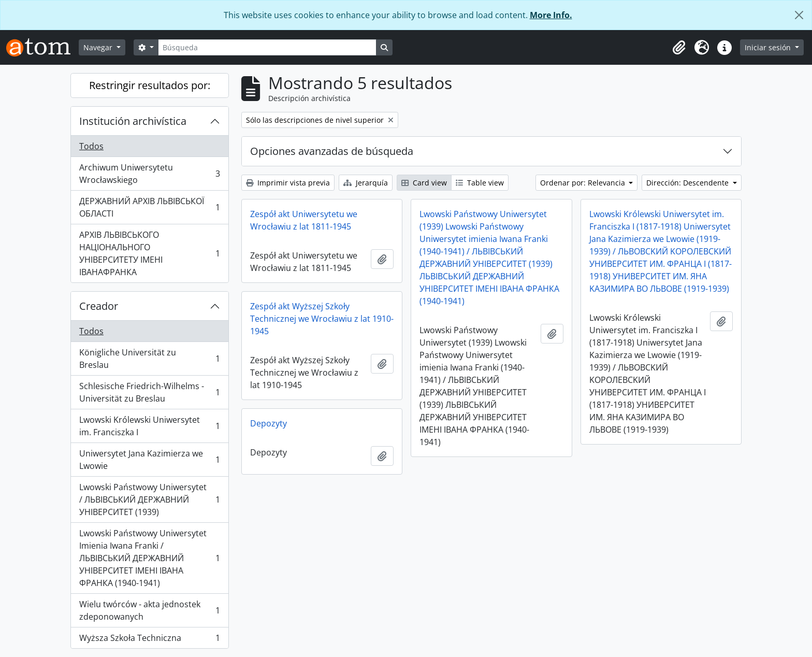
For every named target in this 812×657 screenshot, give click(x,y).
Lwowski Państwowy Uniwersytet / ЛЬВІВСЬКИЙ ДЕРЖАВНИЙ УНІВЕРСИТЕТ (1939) (149, 499)
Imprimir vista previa (288, 183)
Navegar (99, 47)
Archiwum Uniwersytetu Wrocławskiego (149, 174)
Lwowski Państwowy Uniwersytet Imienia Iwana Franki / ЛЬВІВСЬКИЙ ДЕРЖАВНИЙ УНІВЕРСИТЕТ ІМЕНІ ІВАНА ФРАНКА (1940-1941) (149, 558)
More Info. (551, 15)
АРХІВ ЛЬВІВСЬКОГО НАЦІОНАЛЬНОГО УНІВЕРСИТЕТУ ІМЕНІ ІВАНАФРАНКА (149, 253)
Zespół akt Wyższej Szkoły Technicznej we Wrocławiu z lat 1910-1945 (322, 319)
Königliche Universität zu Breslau (149, 359)
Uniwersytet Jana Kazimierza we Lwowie (149, 460)
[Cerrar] (799, 15)
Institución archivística (133, 121)
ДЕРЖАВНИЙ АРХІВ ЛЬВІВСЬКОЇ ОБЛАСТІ (149, 207)
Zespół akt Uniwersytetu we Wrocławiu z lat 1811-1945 (304, 220)
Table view (480, 183)
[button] (679, 48)
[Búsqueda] (267, 47)
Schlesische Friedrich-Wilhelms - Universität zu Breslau (149, 392)
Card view (424, 183)
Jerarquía (366, 183)
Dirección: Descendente (688, 183)
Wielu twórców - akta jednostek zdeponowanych (149, 610)
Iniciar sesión (769, 47)
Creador (99, 306)
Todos (91, 146)
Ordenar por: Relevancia (584, 183)
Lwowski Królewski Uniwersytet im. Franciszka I (149, 426)
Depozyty (269, 423)
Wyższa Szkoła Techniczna (149, 640)
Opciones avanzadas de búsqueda (332, 151)
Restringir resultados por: (150, 85)
